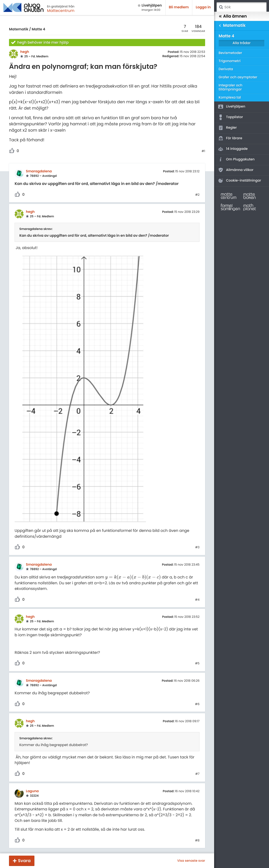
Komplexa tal (230, 98)
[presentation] (133, 577)
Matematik (19, 29)
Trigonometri (230, 61)
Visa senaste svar (191, 861)
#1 (203, 151)
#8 (197, 841)
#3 (197, 547)
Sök (221, 7)
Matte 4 (38, 29)
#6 (197, 704)
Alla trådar (242, 43)
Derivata (226, 69)
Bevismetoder (230, 53)
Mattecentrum (61, 11)
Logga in (203, 7)
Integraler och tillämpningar (231, 87)
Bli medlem (179, 7)
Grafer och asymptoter (238, 77)
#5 (197, 663)
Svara (24, 861)
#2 (197, 195)
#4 (197, 600)
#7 (197, 774)
